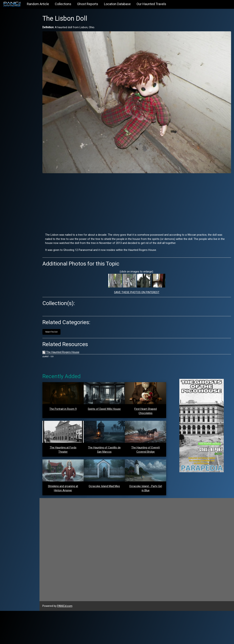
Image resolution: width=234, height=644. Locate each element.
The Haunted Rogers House (69, 347)
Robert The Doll (58, 327)
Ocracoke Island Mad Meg (108, 519)
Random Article (38, 4)
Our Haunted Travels (151, 4)
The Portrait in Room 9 (69, 404)
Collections (63, 4)
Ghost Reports (88, 4)
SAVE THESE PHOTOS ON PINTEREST (140, 287)
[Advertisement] (140, 197)
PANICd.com (71, 639)
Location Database (117, 4)
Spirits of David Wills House (108, 404)
